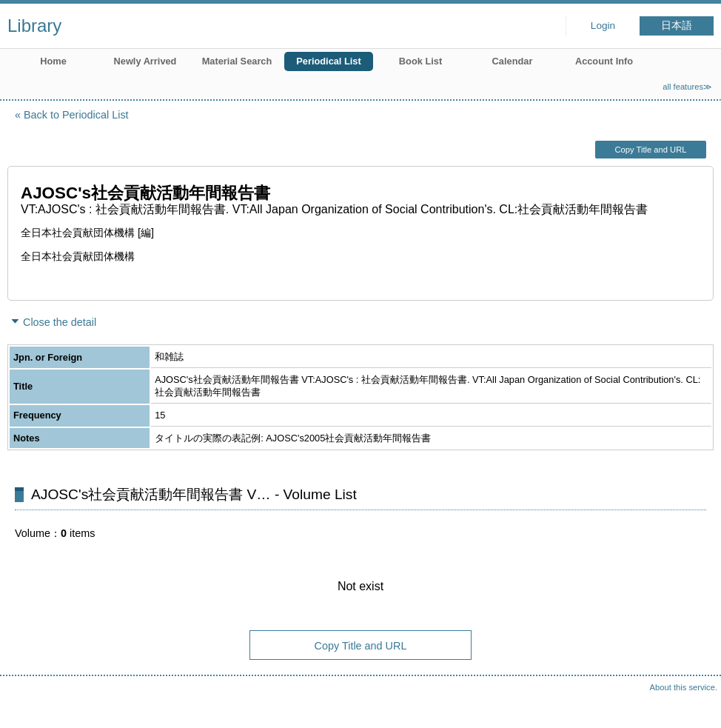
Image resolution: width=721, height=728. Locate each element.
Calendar (513, 61)
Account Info (604, 61)
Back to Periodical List (76, 115)
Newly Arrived (145, 61)
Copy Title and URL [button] (650, 150)
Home (53, 61)
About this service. (684, 687)
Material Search (237, 61)
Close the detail (60, 322)
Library (34, 26)
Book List (420, 61)
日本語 (677, 26)
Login (603, 26)
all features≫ (687, 87)
